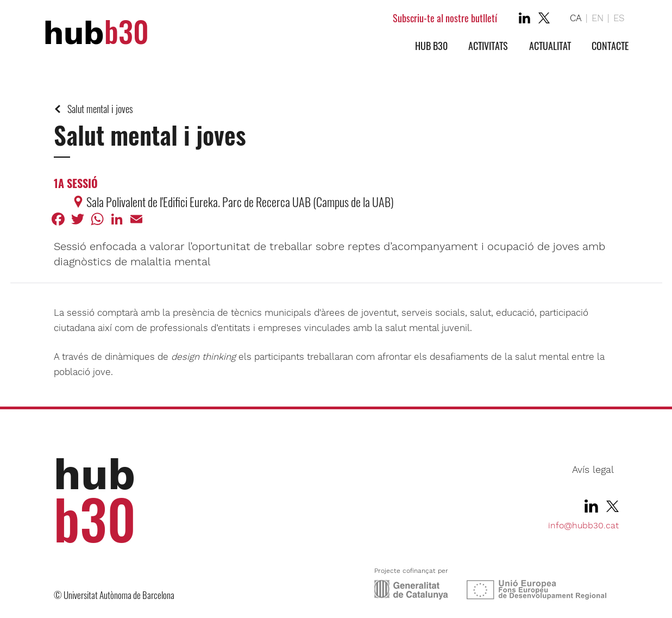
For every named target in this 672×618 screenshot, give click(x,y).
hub (96, 33)
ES (619, 18)
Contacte (610, 46)
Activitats (488, 46)
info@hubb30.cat (583, 525)
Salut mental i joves (100, 109)
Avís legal (593, 469)
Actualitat (550, 46)
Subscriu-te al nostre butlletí (445, 18)
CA (576, 18)
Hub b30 (431, 46)
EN (598, 18)
